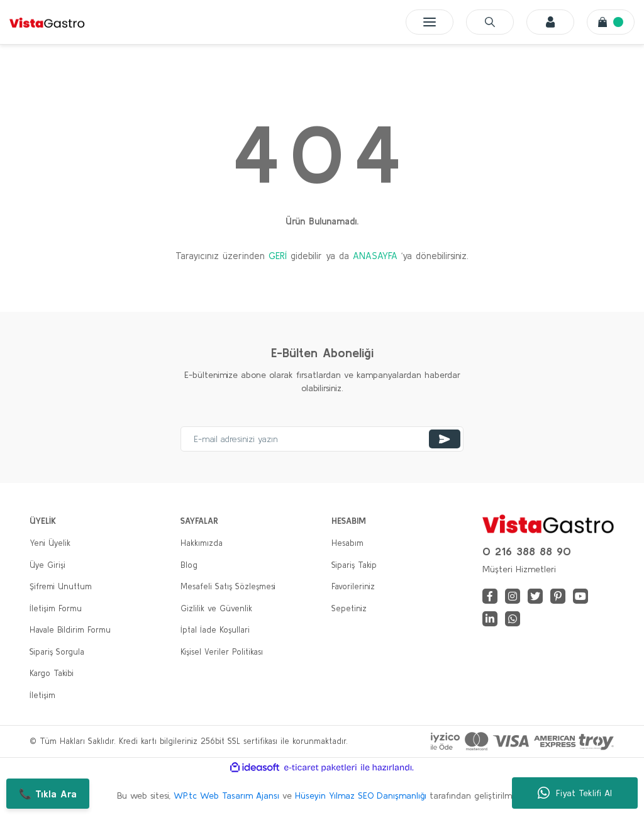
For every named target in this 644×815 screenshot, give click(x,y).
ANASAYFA (375, 256)
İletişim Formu (56, 608)
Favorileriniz (353, 586)
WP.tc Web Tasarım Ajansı (226, 796)
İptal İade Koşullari (215, 630)
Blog (189, 565)
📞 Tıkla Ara (48, 794)
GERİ (278, 256)
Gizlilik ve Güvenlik (216, 608)
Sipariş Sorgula (57, 652)
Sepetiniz (349, 608)
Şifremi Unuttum (61, 586)
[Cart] (611, 22)
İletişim (42, 695)
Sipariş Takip (354, 565)
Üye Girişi (47, 565)
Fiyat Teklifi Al (575, 793)
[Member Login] (550, 22)
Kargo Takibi (52, 673)
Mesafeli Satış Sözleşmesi (228, 586)
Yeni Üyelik (50, 543)
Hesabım (347, 543)
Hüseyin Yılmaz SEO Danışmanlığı (361, 796)
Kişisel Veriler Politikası (222, 652)
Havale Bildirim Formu (70, 630)
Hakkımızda (202, 543)
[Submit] (445, 439)
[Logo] (47, 22)
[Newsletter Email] (322, 439)
